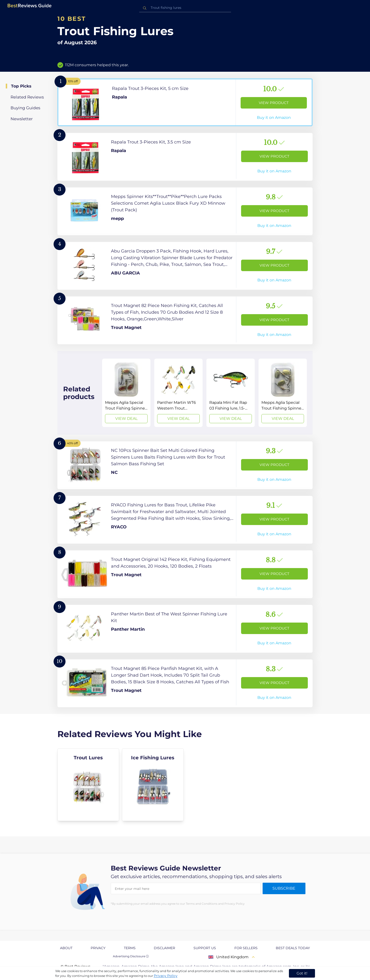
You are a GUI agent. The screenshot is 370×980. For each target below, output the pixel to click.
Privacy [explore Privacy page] (98, 948)
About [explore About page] (66, 948)
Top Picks (21, 86)
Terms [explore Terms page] (130, 948)
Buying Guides (25, 108)
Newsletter (22, 119)
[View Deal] (126, 393)
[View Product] (185, 102)
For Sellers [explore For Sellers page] (246, 948)
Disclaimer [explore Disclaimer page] (164, 948)
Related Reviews (27, 97)
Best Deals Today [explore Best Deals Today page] (293, 948)
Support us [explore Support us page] (205, 948)
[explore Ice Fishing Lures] (153, 785)
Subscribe (284, 888)
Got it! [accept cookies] (302, 973)
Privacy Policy (166, 976)
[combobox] (185, 8)
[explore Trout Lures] (88, 785)
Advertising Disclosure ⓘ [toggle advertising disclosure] (131, 956)
